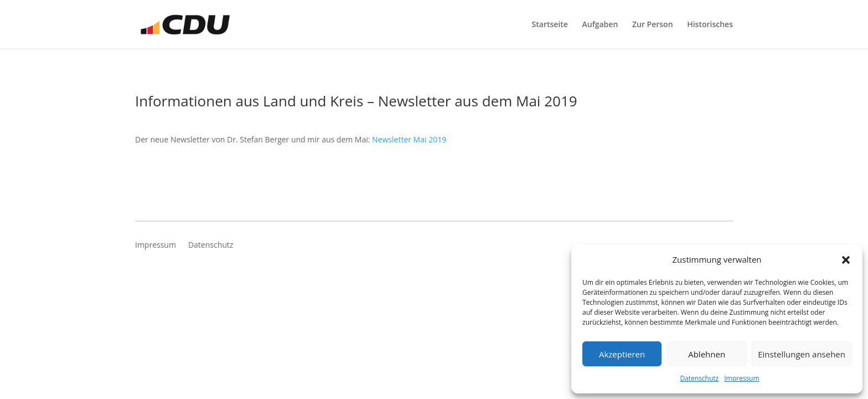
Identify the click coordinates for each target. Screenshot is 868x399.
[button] (846, 260)
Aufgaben (600, 25)
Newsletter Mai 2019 (409, 139)
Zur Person (653, 25)
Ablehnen (707, 354)
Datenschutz (699, 378)
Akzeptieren (622, 354)
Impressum (742, 378)
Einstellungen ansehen (802, 354)
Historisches (710, 25)
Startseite (550, 25)
